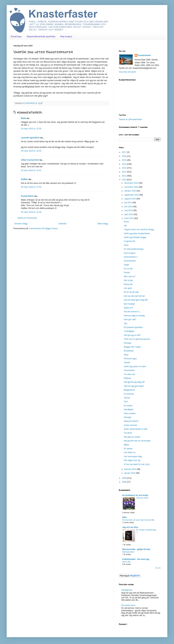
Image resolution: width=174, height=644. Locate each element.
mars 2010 (129, 218)
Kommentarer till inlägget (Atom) (43, 228)
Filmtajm (128, 343)
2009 (124, 478)
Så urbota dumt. (128, 605)
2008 (124, 482)
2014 (124, 164)
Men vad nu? (130, 277)
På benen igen (130, 359)
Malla (23, 118)
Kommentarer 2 (131, 257)
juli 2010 (128, 203)
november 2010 (132, 187)
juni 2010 (129, 207)
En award (128, 406)
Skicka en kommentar (27, 218)
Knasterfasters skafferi (41, 36)
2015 (124, 160)
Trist (126, 402)
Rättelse (127, 378)
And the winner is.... (133, 312)
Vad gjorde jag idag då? (134, 382)
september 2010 (132, 195)
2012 (124, 172)
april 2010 (129, 214)
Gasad (127, 272)
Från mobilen (130, 413)
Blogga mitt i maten (132, 347)
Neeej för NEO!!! (131, 421)
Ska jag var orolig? (132, 437)
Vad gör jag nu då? (132, 335)
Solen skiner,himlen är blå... (136, 429)
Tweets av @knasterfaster (130, 119)
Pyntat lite (128, 284)
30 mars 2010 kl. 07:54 (31, 187)
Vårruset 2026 (142, 498)
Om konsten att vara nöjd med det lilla (138, 520)
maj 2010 (129, 210)
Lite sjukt (128, 288)
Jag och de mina (130, 527)
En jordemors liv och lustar (135, 495)
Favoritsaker (129, 370)
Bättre (126, 445)
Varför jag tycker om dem (135, 366)
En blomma (129, 394)
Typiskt (127, 362)
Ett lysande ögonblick (133, 327)
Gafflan (24, 179)
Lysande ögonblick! (30, 138)
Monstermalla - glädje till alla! (136, 549)
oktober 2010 (130, 191)
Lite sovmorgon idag (133, 456)
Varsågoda (129, 409)
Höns (126, 245)
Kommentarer (130, 261)
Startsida (16, 36)
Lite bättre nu (130, 452)
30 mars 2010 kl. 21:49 (31, 212)
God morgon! (130, 253)
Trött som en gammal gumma (137, 339)
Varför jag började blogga (135, 237)
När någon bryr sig (132, 460)
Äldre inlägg (103, 224)
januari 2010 (130, 473)
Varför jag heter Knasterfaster (137, 234)
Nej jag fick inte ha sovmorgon (137, 441)
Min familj (66, 36)
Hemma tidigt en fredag (134, 316)
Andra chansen (131, 425)
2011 (124, 176)
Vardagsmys (127, 590)
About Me (126, 562)
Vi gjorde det (129, 241)
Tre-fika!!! (128, 433)
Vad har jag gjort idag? (134, 386)
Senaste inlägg (21, 224)
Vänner (127, 398)
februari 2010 (130, 469)
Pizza (126, 222)
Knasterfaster (27, 196)
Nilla (124, 517)
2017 (124, 152)
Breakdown (129, 351)
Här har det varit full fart (134, 296)
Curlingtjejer (129, 331)
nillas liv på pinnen (30, 160)
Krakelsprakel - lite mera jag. (136, 559)
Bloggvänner (129, 390)
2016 (124, 156)
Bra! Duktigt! (129, 304)
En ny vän (128, 269)
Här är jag (128, 280)
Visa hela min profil (127, 72)
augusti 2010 (130, 199)
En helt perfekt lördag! (134, 249)
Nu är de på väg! (131, 292)
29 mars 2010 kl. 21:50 (31, 129)
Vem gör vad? (130, 319)
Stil (125, 226)
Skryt (126, 355)
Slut (126, 324)
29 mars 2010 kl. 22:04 (31, 151)
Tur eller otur (129, 374)
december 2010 (132, 183)
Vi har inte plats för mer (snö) (137, 464)
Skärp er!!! (128, 308)
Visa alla (158, 568)
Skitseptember (128, 552)
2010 (124, 180)
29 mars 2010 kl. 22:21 (31, 170)
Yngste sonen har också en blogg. (139, 229)
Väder (126, 265)
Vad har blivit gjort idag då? (136, 300)
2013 (124, 168)
